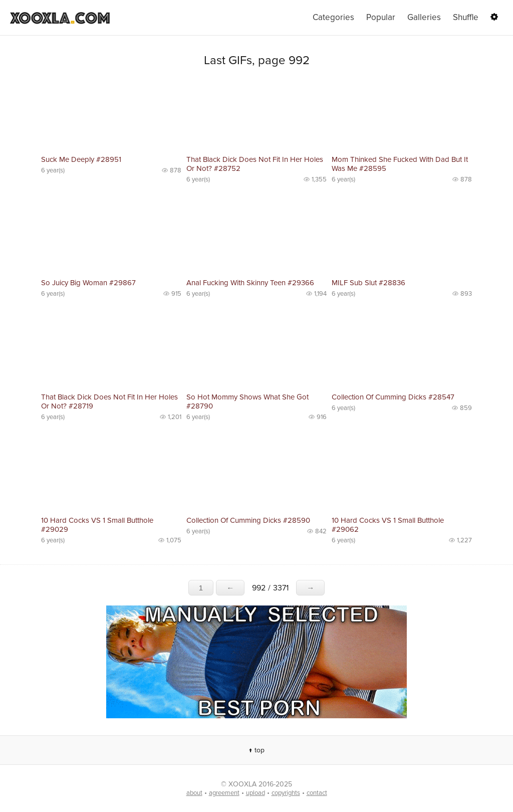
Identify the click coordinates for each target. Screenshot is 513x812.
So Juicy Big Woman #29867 (88, 283)
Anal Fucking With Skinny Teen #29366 (250, 283)
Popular (381, 17)
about (194, 793)
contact (317, 793)
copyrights (286, 793)
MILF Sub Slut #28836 (368, 283)
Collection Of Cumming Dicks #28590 (248, 520)
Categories (333, 17)
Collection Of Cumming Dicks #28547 (393, 397)
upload (255, 793)
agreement (224, 793)
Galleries (424, 17)
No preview (111, 115)
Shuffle (466, 17)
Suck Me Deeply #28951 (81, 159)
